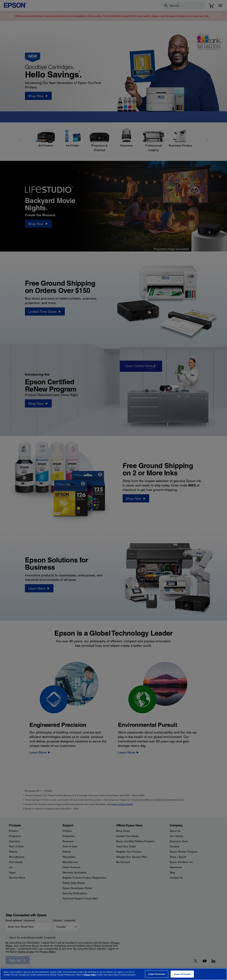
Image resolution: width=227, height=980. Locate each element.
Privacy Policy (90, 975)
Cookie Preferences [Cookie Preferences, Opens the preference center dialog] (157, 974)
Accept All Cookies (182, 974)
